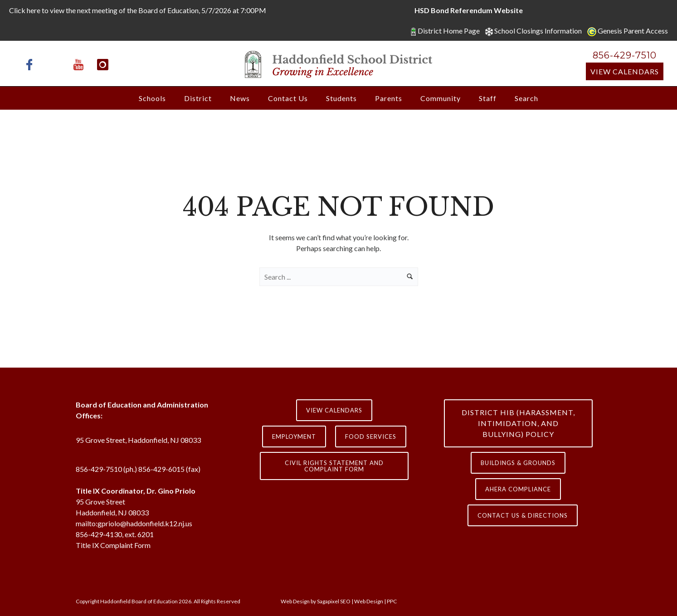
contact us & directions (523, 515)
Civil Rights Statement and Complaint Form (334, 466)
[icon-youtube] (81, 65)
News (240, 98)
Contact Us (288, 98)
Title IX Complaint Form (113, 545)
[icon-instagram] (103, 65)
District (198, 98)
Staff (488, 98)
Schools (152, 98)
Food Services (371, 437)
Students (341, 98)
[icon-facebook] (32, 65)
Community (441, 98)
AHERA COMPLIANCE (518, 489)
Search (526, 98)
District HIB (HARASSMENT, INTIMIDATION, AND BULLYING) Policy (518, 423)
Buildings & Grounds (518, 463)
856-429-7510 (625, 55)
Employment (294, 437)
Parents (389, 98)
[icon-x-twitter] (56, 65)
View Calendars (625, 71)
